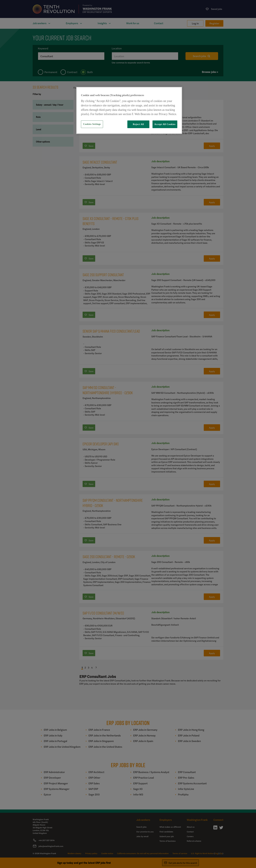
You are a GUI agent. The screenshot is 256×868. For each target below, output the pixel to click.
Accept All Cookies (165, 124)
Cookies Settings (92, 124)
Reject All (138, 124)
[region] (129, 110)
